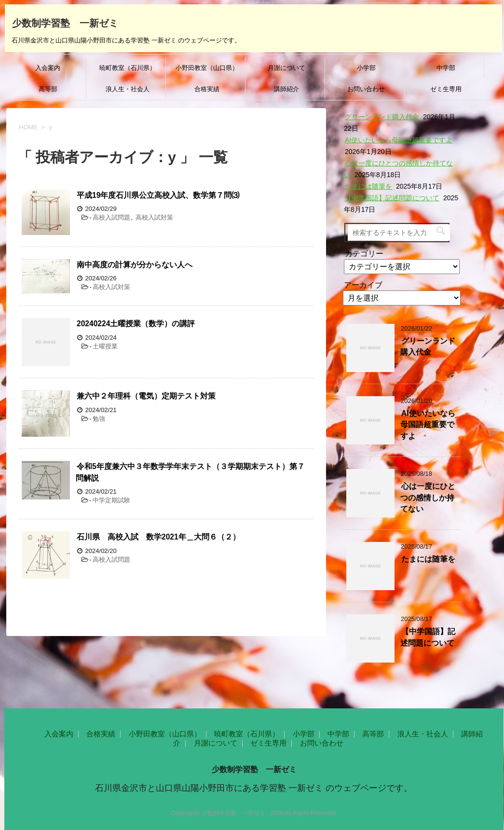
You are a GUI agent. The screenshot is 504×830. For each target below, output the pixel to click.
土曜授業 (105, 346)
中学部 (446, 68)
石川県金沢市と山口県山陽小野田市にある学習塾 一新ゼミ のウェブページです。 (254, 788)
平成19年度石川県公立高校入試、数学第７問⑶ (158, 195)
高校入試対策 (154, 217)
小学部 (366, 68)
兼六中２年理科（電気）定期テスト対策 (146, 396)
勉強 (99, 419)
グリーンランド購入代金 (382, 117)
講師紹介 (286, 89)
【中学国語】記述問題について (392, 198)
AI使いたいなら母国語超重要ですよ (399, 140)
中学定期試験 (111, 500)
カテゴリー (364, 254)
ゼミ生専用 (446, 89)
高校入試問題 (111, 217)
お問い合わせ (366, 89)
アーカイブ (363, 285)
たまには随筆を (368, 186)
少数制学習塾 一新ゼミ (65, 22)
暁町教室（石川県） (128, 68)
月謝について (286, 68)
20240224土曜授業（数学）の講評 (136, 324)
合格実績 (207, 89)
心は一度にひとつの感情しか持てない (428, 498)
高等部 (48, 89)
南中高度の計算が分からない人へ (135, 265)
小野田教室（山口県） (207, 68)
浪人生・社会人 (128, 89)
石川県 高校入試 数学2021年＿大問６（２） (158, 537)
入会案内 (48, 68)
